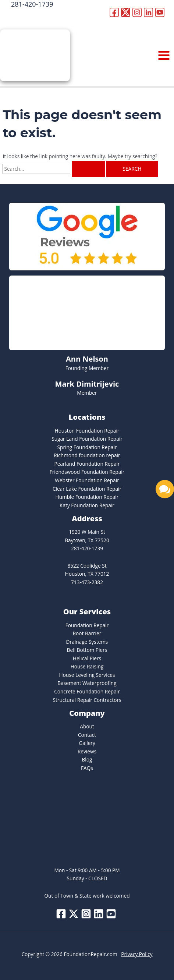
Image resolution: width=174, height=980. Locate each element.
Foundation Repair (87, 625)
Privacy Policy (137, 954)
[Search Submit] (88, 169)
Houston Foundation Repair (87, 431)
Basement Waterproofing (87, 683)
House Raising (87, 666)
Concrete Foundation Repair (87, 691)
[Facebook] (114, 12)
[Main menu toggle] (164, 56)
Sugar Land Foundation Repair (87, 439)
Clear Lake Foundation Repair (87, 489)
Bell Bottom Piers (87, 650)
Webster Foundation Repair (87, 480)
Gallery (87, 743)
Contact (87, 735)
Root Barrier (87, 633)
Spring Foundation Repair (87, 447)
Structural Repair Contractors (87, 700)
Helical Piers (87, 658)
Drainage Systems (87, 642)
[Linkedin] (148, 12)
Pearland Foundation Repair (87, 464)
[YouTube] (160, 12)
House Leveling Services (87, 675)
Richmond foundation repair (87, 455)
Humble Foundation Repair (87, 497)
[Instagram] (137, 12)
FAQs (87, 768)
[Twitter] (126, 12)
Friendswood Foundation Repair (87, 472)
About (87, 726)
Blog (87, 759)
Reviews (87, 751)
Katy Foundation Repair (87, 505)
